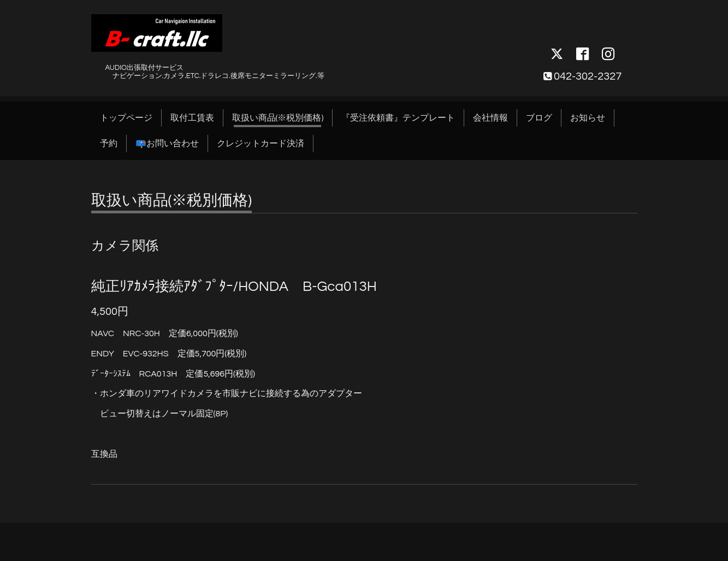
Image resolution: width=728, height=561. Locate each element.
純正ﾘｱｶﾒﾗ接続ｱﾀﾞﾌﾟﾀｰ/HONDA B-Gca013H (234, 287)
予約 (109, 144)
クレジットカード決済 (261, 144)
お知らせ (588, 118)
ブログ (539, 118)
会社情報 (490, 118)
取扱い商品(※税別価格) (278, 118)
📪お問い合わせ (167, 144)
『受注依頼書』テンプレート (398, 118)
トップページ (126, 118)
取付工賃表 (192, 118)
